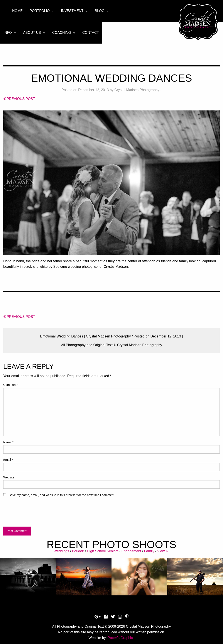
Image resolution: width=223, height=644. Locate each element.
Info (8, 33)
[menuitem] (17, 11)
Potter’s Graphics (121, 638)
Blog (100, 11)
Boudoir (78, 551)
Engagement (131, 551)
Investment (72, 11)
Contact (91, 33)
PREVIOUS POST (19, 99)
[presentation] (36, 514)
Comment (11, 385)
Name (8, 442)
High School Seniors (103, 551)
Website (9, 477)
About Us (32, 33)
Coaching (62, 33)
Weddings (61, 551)
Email (8, 460)
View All (163, 551)
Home (17, 11)
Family (149, 551)
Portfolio (40, 11)
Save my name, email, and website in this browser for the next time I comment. (62, 495)
